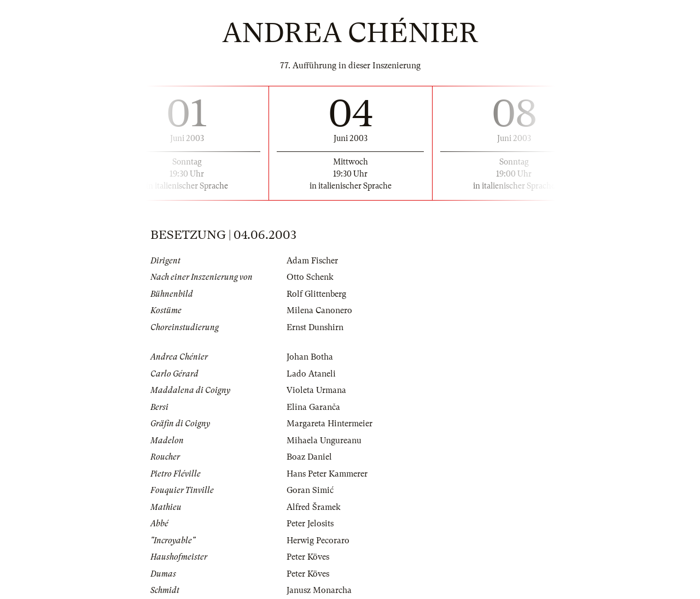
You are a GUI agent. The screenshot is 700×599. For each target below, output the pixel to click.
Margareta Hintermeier (329, 424)
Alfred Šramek (314, 507)
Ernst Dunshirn (315, 327)
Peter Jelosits (310, 524)
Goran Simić (310, 490)
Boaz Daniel (309, 457)
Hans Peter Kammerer (327, 474)
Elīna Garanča (313, 407)
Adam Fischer (312, 261)
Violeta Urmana (316, 390)
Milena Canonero (319, 310)
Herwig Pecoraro (318, 541)
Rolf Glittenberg (316, 294)
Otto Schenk (310, 277)
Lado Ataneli (311, 374)
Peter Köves (308, 557)
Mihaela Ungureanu (324, 441)
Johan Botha (310, 357)
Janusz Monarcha (319, 590)
